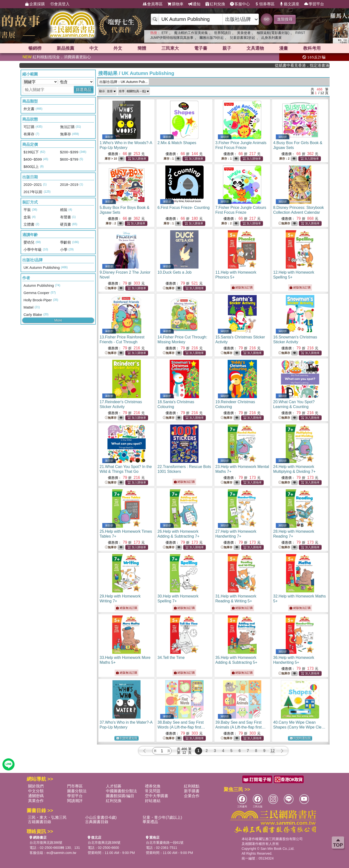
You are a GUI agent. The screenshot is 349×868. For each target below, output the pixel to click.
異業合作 (36, 801)
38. (181, 727)
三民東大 (170, 48)
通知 (194, 4)
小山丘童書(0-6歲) (101, 817)
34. (171, 658)
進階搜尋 (285, 19)
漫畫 (284, 48)
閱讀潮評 (75, 801)
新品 (65, 48)
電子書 (201, 48)
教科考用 (312, 48)
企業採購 (35, 4)
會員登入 (60, 4)
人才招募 (114, 786)
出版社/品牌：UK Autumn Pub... (123, 82)
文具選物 (255, 48)
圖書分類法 (77, 791)
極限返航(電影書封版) (273, 33)
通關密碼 (36, 796)
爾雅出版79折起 (212, 38)
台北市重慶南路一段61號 (165, 843)
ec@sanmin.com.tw (61, 853)
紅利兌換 (215, 4)
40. (299, 727)
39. (241, 727)
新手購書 (192, 791)
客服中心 (240, 4)
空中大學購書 (157, 796)
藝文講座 (289, 4)
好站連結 (153, 801)
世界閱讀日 (222, 33)
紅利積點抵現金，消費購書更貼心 (57, 57)
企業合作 (192, 796)
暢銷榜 (35, 48)
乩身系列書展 (271, 38)
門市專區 (75, 786)
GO (266, 19)
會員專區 (153, 4)
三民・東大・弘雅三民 (47, 817)
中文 (94, 48)
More (58, 320)
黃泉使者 (244, 33)
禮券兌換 (153, 786)
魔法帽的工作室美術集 (191, 33)
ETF (165, 33)
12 (273, 751)
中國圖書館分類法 (121, 791)
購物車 (175, 4)
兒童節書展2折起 (243, 38)
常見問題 (153, 791)
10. (175, 272)
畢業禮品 (150, 822)
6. (184, 208)
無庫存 (284, 224)
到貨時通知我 (127, 738)
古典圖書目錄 (97, 822)
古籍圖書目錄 (40, 822)
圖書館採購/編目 (120, 796)
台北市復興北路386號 (46, 843)
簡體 (142, 48)
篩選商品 (84, 90)
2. (177, 143)
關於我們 (36, 786)
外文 (118, 48)
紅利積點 (192, 786)
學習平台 (314, 4)
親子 (227, 48)
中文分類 (36, 791)
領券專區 (265, 4)
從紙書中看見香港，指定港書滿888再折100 (312, 65)
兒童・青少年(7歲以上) (162, 817)
